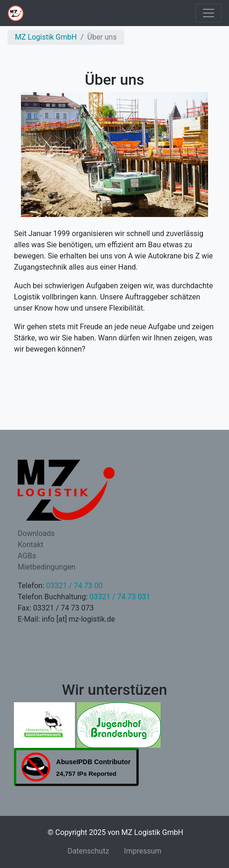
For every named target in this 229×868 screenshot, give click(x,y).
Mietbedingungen (47, 567)
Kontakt (30, 545)
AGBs (27, 556)
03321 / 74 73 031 (120, 597)
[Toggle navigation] (209, 13)
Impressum (143, 851)
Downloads (36, 533)
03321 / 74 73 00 (74, 586)
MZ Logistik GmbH (46, 37)
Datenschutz (88, 851)
